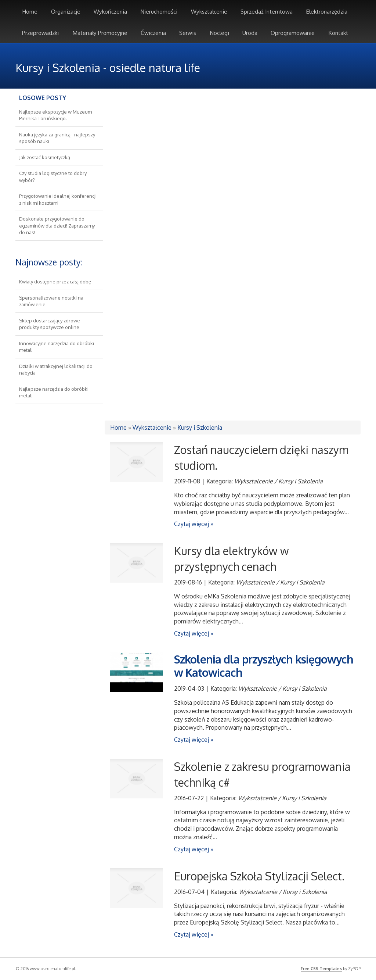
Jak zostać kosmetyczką (45, 157)
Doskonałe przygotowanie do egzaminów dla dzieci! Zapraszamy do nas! (57, 226)
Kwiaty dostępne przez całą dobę (55, 282)
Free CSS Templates (321, 969)
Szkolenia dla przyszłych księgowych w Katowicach (264, 666)
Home (118, 428)
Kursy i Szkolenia (200, 428)
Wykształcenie (152, 428)
